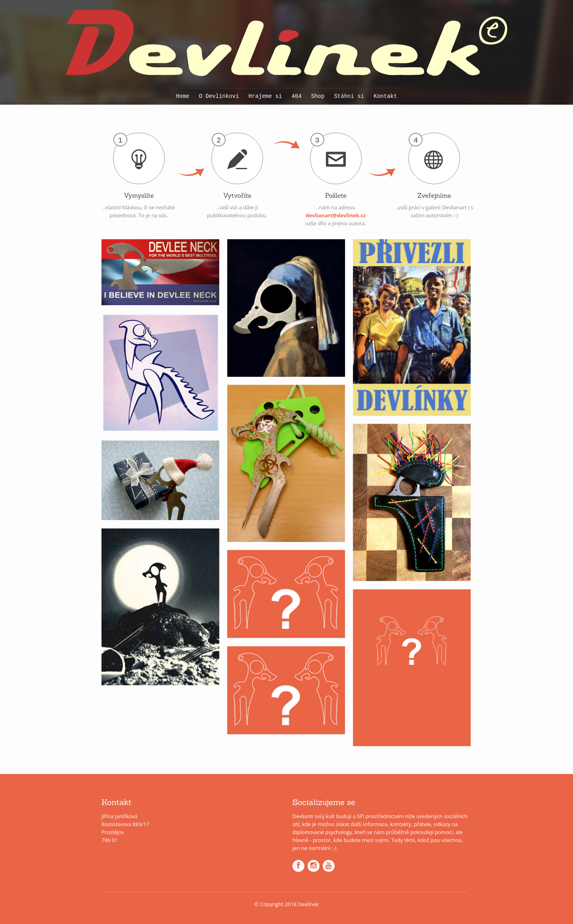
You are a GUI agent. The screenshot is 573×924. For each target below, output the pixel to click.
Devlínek (308, 904)
